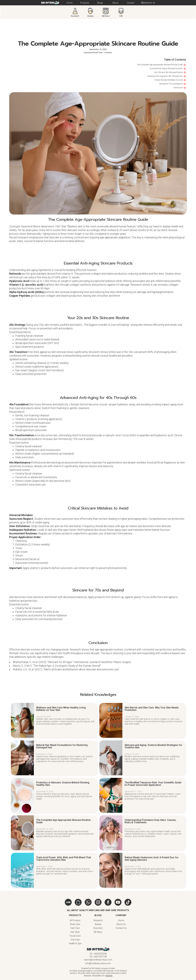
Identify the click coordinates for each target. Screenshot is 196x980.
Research (98, 920)
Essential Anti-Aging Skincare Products (166, 68)
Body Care (75, 924)
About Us (121, 924)
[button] (147, 3)
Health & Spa (75, 944)
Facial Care (75, 936)
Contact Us (121, 928)
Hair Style (75, 932)
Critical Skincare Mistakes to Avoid (168, 80)
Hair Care (75, 928)
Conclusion (178, 88)
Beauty (98, 924)
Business (98, 928)
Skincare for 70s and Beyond (171, 84)
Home (121, 920)
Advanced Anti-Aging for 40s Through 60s (165, 76)
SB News (98, 932)
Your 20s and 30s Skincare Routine (168, 72)
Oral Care (75, 940)
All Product (75, 920)
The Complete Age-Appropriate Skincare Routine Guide (160, 65)
